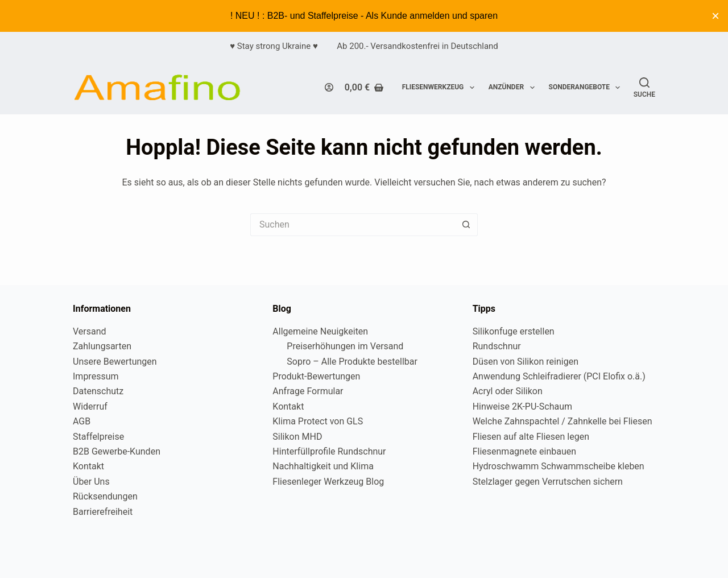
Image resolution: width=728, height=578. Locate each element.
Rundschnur (497, 346)
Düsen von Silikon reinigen (526, 362)
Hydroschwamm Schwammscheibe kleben (559, 466)
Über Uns (91, 482)
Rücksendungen (105, 496)
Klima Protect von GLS (318, 421)
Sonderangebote (587, 88)
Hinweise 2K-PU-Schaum (522, 406)
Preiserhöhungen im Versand (345, 346)
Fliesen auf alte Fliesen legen (531, 437)
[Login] (329, 87)
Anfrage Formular (308, 391)
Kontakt (88, 466)
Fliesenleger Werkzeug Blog (328, 482)
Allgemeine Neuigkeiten (320, 331)
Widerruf (90, 406)
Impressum (96, 376)
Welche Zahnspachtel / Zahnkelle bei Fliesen (562, 421)
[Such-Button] (466, 225)
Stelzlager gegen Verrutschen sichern (548, 482)
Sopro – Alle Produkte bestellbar (352, 362)
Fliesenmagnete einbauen (524, 451)
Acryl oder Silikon (508, 391)
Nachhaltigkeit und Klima (323, 466)
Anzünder (514, 88)
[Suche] (644, 88)
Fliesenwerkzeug (440, 88)
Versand (90, 331)
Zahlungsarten (102, 346)
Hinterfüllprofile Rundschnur (329, 451)
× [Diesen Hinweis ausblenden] (715, 16)
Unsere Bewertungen (115, 362)
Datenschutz (98, 391)
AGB (82, 421)
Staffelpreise (98, 437)
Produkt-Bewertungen (316, 376)
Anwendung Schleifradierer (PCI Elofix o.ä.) (559, 376)
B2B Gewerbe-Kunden (117, 451)
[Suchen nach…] (353, 225)
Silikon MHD (297, 437)
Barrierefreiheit (103, 512)
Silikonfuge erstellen (514, 331)
